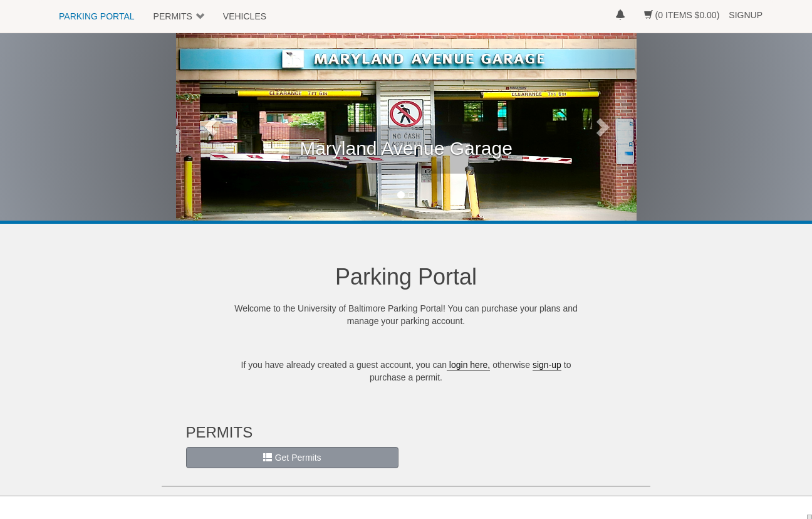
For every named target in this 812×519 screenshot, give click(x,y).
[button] (211, 127)
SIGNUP (746, 15)
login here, (468, 365)
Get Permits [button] (292, 458)
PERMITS (173, 16)
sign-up (547, 365)
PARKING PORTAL (97, 16)
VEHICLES (245, 16)
